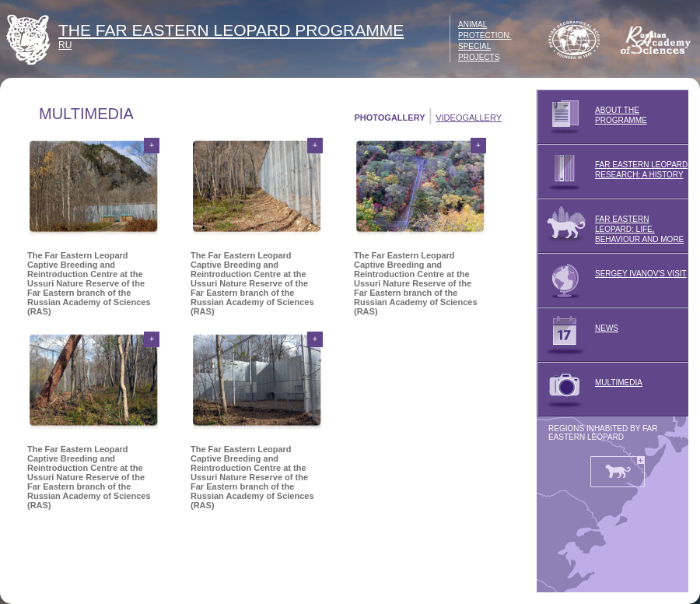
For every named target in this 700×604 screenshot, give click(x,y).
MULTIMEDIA (590, 389)
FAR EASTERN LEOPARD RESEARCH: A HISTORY (612, 171)
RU (65, 45)
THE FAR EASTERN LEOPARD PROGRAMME (231, 30)
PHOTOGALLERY (389, 118)
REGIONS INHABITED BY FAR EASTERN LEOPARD (603, 433)
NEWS (577, 335)
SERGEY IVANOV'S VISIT (612, 280)
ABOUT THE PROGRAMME (592, 117)
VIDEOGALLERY (469, 118)
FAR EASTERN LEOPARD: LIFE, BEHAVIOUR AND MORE (610, 226)
